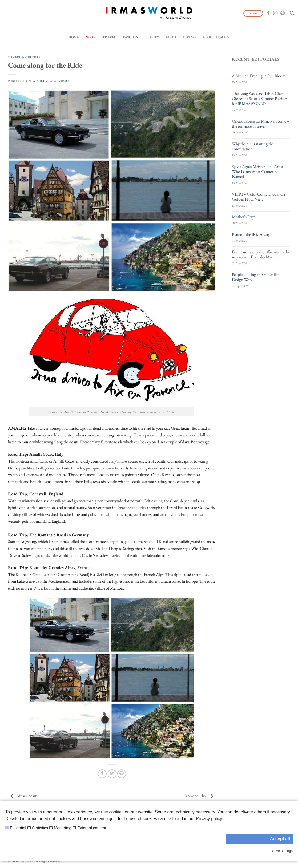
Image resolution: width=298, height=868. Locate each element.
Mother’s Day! (243, 217)
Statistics (40, 828)
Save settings (282, 851)
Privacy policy (209, 819)
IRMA (65, 81)
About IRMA (216, 37)
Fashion (131, 37)
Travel (109, 37)
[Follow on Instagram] (275, 13)
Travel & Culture (24, 57)
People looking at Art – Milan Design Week (256, 277)
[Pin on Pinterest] (122, 774)
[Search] (292, 13)
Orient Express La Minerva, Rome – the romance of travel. (261, 124)
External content (92, 828)
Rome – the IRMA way (251, 234)
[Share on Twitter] (112, 774)
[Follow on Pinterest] (283, 13)
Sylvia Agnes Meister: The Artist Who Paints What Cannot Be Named (258, 172)
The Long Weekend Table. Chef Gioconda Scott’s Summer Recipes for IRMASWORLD (260, 99)
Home (74, 37)
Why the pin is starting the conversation (253, 146)
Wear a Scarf (22, 796)
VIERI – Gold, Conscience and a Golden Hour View (258, 197)
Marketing (63, 828)
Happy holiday (199, 796)
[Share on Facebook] (102, 774)
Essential (18, 828)
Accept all (280, 839)
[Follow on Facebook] (268, 13)
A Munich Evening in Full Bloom (259, 76)
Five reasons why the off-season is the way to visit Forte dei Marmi (261, 254)
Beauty (152, 37)
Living (190, 37)
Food (171, 37)
